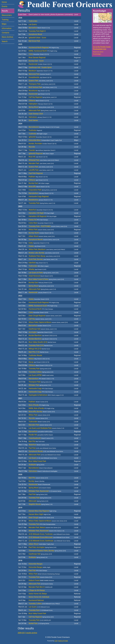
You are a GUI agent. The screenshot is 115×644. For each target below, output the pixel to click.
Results (5, 11)
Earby (39, 243)
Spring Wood (41, 107)
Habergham (41, 104)
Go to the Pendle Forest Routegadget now (102, 48)
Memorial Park (40, 74)
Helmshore (40, 117)
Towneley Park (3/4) (41, 345)
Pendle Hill (41, 435)
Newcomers (7, 15)
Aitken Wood (42, 236)
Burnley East (39, 183)
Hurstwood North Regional (44, 47)
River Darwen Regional (37, 58)
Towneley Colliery (41, 372)
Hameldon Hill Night (41, 213)
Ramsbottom (41, 193)
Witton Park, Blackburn (47, 249)
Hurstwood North (41, 309)
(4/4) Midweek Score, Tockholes (49, 534)
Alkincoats (38, 501)
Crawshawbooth (41, 438)
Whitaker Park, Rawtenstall (45, 491)
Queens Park (41, 81)
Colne (39, 54)
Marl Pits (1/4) (39, 352)
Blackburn (41, 71)
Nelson (39, 359)
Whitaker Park (40, 385)
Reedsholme (41, 200)
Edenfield (38, 263)
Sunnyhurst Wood (35, 34)
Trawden (42, 150)
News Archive (7, 37)
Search (5, 41)
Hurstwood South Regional (44, 302)
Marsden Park (41, 163)
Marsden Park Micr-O (41, 587)
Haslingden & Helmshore (46, 395)
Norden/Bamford (43, 335)
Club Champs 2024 (36, 114)
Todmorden (33, 21)
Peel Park (42, 448)
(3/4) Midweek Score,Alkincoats (49, 537)
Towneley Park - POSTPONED (48, 226)
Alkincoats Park (42, 110)
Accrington (41, 332)
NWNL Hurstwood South (43, 306)
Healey (37, 246)
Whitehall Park (44, 160)
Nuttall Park (39, 623)
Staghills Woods (41, 504)
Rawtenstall (40, 64)
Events (5, 6)
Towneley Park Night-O (37, 31)
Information (7, 28)
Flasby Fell (38, 220)
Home (4, 2)
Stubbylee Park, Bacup (44, 256)
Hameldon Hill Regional (43, 216)
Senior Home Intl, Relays (38, 594)
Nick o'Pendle (39, 405)
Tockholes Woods (35, 355)
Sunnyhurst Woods (44, 239)
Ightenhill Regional (41, 153)
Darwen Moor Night (40, 514)
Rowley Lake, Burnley (44, 253)
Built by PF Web (63, 641)
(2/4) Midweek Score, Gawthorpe (49, 541)
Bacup (39, 362)
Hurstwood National (36, 600)
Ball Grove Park (34, 41)
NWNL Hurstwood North (43, 51)
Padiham (38, 177)
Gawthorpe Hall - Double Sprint (40, 67)
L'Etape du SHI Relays (37, 590)
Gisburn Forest (41, 580)
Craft (56, 641)
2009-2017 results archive (27, 633)
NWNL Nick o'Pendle (41, 408)
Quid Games (33, 120)
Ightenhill (40, 137)
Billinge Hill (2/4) (39, 349)
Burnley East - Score (36, 61)
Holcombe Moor (45, 140)
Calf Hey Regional (43, 97)
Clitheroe (39, 101)
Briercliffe (39, 187)
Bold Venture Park (43, 87)
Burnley (37, 481)
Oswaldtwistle (40, 77)
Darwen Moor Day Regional (43, 511)
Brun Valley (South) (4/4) (42, 342)
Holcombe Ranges (36, 564)
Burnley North (41, 233)
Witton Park (41, 230)
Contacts (6, 33)
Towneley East (41, 610)
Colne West (41, 223)
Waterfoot (41, 210)
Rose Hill (38, 157)
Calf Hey (40, 319)
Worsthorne (39, 91)
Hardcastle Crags (41, 388)
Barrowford (39, 28)
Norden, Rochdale (43, 144)
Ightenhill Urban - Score (37, 38)
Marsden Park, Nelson (45, 527)
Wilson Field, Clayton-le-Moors (48, 322)
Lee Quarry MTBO (41, 375)
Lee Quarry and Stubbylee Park (46, 428)
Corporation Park (43, 190)
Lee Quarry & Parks (44, 273)
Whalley (37, 269)
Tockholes (35, 130)
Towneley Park (42, 203)
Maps (4, 24)
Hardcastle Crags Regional (39, 196)
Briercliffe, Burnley (42, 412)
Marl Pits (37, 441)
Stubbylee (37, 465)
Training (5, 20)
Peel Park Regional (36, 173)
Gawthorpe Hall (43, 329)
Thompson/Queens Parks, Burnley (47, 551)
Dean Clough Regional (45, 316)
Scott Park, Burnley (43, 259)
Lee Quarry (33, 24)
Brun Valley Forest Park (37, 461)
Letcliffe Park (41, 170)
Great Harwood (41, 276)
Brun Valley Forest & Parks (46, 279)
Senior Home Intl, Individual (39, 597)
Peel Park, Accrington (43, 547)
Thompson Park (42, 84)
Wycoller (32, 147)
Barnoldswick (44, 127)
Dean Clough (41, 518)
